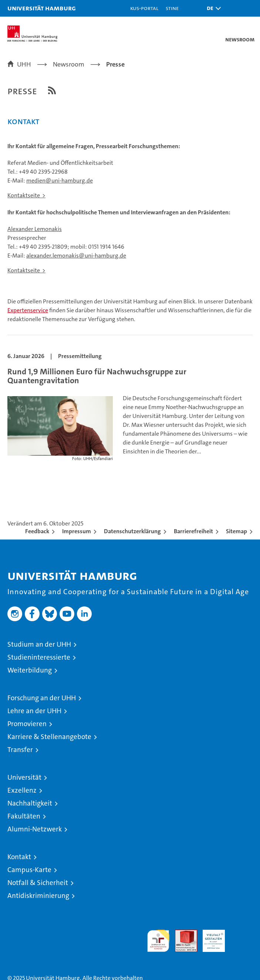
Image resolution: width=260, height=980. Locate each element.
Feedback (37, 531)
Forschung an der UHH (42, 698)
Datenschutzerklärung (132, 531)
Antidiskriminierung (38, 896)
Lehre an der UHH (34, 711)
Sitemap (237, 531)
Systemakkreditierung (242, 934)
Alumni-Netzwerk (35, 829)
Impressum (77, 531)
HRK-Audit (210, 938)
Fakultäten (24, 816)
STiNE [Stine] (172, 8)
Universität (24, 777)
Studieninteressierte (39, 657)
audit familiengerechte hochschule (158, 941)
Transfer (20, 750)
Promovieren (27, 724)
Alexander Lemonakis (35, 229)
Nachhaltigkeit (30, 803)
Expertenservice (28, 310)
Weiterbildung (30, 670)
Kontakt (19, 857)
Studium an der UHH (39, 644)
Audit (182, 934)
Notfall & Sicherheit (38, 883)
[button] (212, 8)
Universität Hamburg (42, 8)
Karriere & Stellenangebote (49, 737)
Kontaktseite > (26, 195)
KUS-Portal (144, 8)
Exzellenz (22, 790)
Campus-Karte (29, 870)
